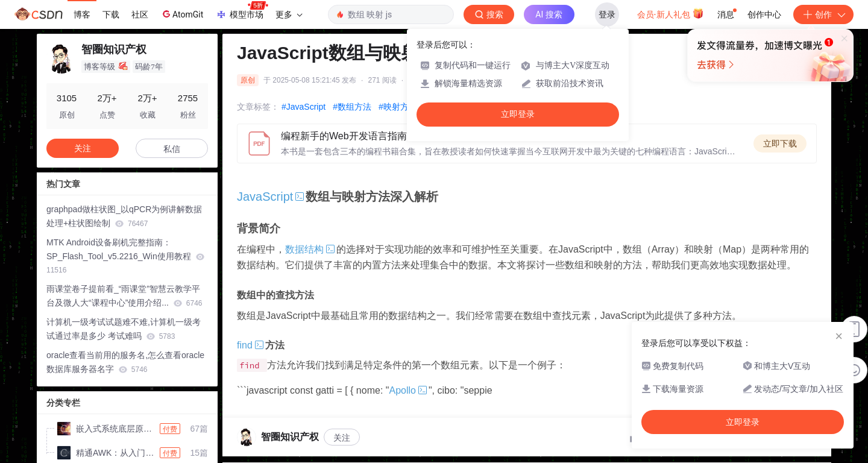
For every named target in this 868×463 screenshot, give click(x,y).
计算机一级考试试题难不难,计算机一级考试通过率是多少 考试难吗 (124, 329)
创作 (823, 14)
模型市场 (242, 11)
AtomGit (182, 14)
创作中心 (764, 14)
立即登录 (518, 114)
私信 (172, 149)
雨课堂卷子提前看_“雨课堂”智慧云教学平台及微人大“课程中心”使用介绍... (124, 296)
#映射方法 (398, 107)
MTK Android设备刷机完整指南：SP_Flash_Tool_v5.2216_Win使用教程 (125, 256)
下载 (111, 14)
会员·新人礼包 (671, 13)
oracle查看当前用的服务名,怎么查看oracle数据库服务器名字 (125, 362)
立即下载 (780, 143)
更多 (289, 14)
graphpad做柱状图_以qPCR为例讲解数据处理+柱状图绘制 (124, 216)
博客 (82, 14)
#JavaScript (303, 107)
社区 (140, 14)
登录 (607, 14)
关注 (342, 438)
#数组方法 (352, 107)
